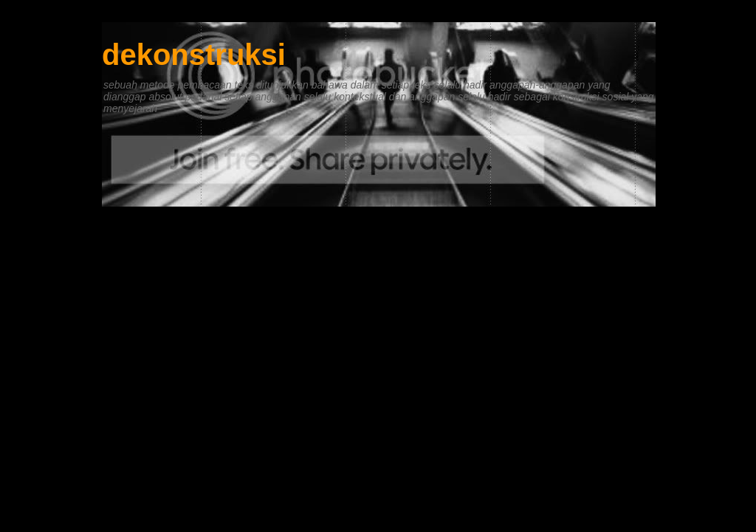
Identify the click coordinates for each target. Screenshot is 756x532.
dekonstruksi (194, 55)
